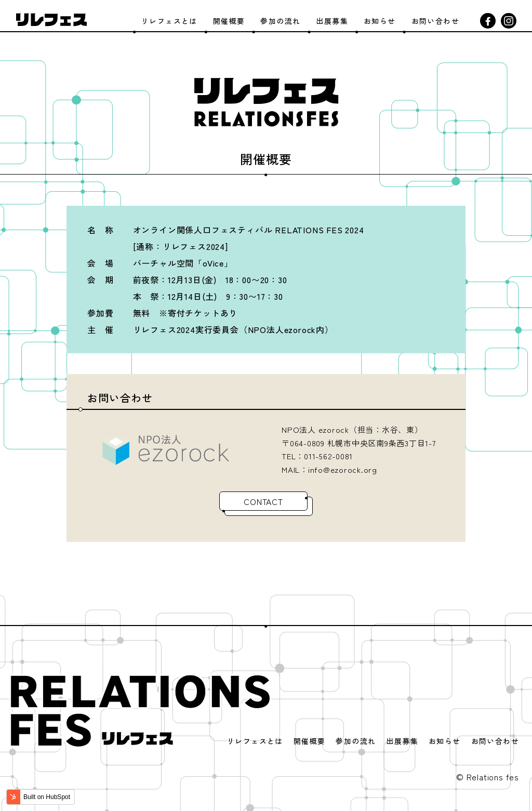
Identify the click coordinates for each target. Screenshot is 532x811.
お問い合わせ (435, 21)
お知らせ (380, 21)
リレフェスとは (169, 21)
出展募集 (332, 21)
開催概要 (229, 21)
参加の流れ (280, 21)
